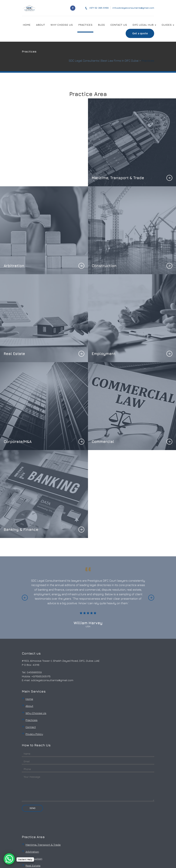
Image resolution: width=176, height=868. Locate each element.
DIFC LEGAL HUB (144, 25)
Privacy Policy (34, 734)
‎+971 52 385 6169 (97, 8)
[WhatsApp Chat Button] (9, 859)
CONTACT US (119, 25)
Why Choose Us (36, 713)
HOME (27, 25)
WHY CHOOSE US (62, 25)
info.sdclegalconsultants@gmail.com (133, 8)
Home (29, 699)
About (29, 706)
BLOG (101, 25)
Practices (32, 720)
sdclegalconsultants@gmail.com (52, 680)
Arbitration (32, 852)
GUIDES (168, 25)
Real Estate (33, 866)
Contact (31, 727)
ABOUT (41, 25)
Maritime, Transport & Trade (43, 845)
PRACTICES (85, 25)
